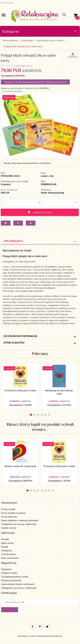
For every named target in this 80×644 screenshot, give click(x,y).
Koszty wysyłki (8, 509)
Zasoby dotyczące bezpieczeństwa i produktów (27, 163)
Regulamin (6, 569)
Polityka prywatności (11, 580)
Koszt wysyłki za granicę (13, 513)
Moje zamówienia (10, 558)
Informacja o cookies (27, 636)
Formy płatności (9, 517)
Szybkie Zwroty (9, 528)
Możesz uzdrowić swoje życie (20, 466)
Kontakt (5, 539)
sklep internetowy (45, 636)
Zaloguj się (7, 550)
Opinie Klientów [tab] (14, 343)
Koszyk (5, 547)
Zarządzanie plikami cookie (15, 577)
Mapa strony (7, 543)
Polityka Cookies (9, 573)
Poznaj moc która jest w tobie (20, 390)
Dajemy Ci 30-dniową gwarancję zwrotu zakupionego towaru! (35, 82)
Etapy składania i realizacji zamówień (20, 520)
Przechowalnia (8, 554)
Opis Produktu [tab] (13, 241)
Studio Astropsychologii (52, 193)
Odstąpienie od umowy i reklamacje (19, 524)
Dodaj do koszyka (40, 212)
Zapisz (10, 610)
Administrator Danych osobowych (18, 584)
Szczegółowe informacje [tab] (20, 336)
